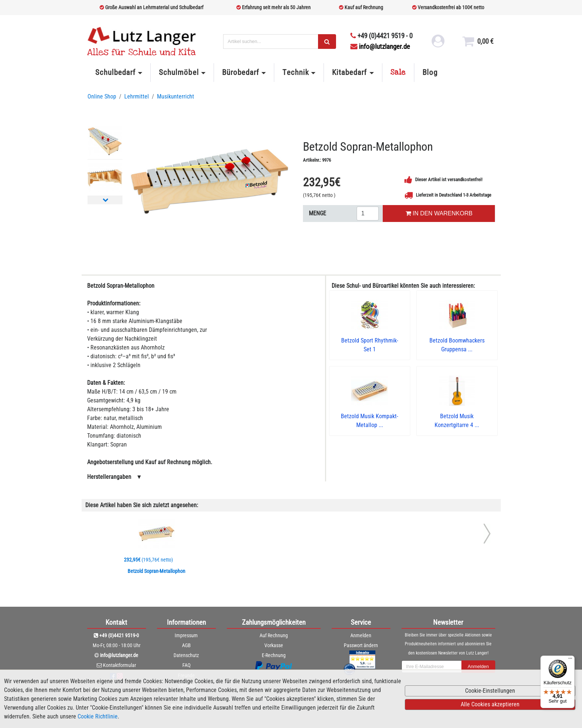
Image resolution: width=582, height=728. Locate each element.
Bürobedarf (241, 72)
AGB (186, 645)
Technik (295, 72)
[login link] (437, 44)
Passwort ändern (361, 645)
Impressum (186, 635)
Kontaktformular (119, 665)
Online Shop (102, 96)
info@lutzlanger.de (380, 46)
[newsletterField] (432, 667)
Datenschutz (186, 655)
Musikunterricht (176, 96)
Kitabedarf (349, 72)
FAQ (186, 665)
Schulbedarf (115, 72)
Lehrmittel (137, 96)
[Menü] (570, 660)
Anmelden (361, 635)
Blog (430, 72)
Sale (398, 72)
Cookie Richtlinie (98, 716)
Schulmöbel (179, 72)
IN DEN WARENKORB (439, 213)
